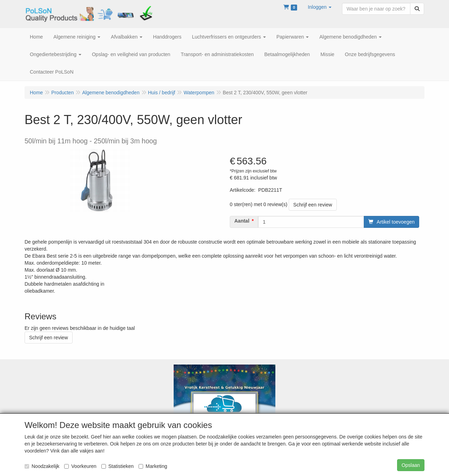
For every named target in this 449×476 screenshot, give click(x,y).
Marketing (153, 466)
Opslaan (411, 465)
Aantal (242, 221)
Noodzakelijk (42, 466)
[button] (320, 7)
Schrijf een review (313, 205)
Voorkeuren (80, 466)
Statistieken (118, 466)
